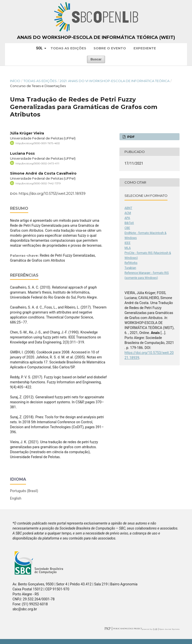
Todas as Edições (68, 48)
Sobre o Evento (110, 48)
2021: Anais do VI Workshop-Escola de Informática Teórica (115, 81)
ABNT (128, 208)
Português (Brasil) (24, 491)
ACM (128, 213)
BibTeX (129, 223)
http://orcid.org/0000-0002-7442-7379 (38, 183)
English (16, 498)
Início (15, 81)
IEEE (127, 243)
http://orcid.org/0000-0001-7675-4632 (38, 143)
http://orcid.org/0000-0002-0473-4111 (37, 163)
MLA (128, 248)
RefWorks (131, 263)
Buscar (96, 59)
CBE (127, 228)
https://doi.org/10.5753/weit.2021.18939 (52, 194)
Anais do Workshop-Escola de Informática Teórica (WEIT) (96, 37)
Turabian (130, 268)
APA (127, 218)
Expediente (145, 48)
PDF (130, 137)
